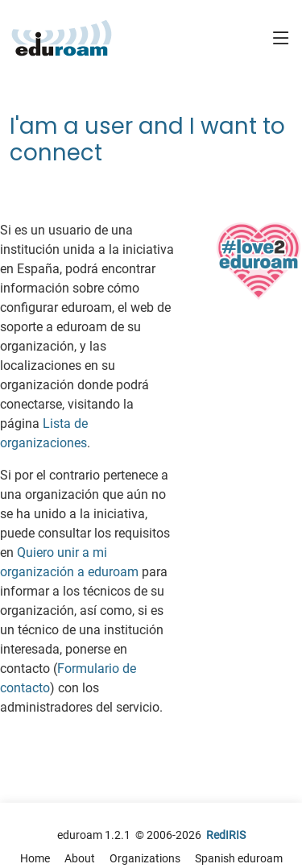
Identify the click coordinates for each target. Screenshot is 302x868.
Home (35, 858)
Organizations (145, 858)
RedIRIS (226, 835)
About (80, 858)
